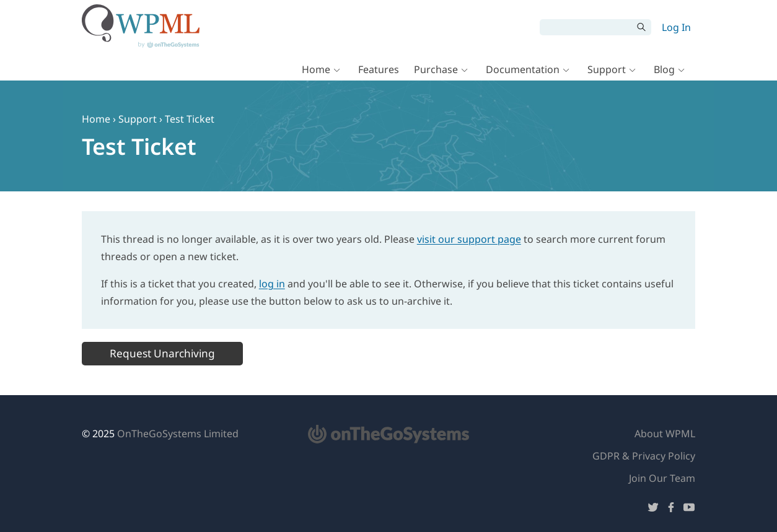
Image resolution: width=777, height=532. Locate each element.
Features (379, 69)
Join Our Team (662, 478)
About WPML (665, 434)
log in (272, 284)
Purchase (436, 69)
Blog (664, 69)
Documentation (523, 69)
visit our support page (469, 239)
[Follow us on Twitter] (653, 509)
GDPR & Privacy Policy (644, 456)
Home (316, 69)
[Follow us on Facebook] (671, 509)
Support (607, 69)
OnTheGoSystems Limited (178, 434)
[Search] (586, 27)
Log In (676, 27)
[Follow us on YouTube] (689, 509)
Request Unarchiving (162, 353)
